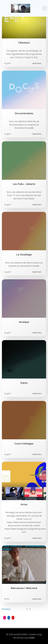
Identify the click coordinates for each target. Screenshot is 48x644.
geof (9, 63)
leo (8, 599)
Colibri (32, 638)
